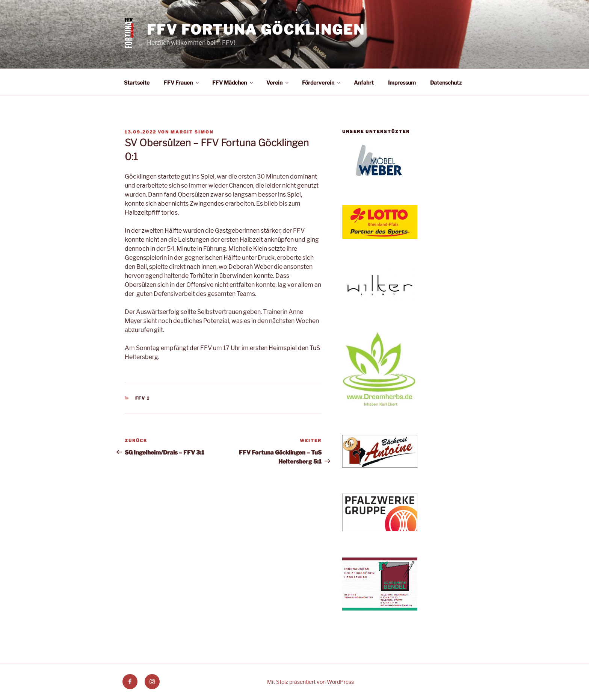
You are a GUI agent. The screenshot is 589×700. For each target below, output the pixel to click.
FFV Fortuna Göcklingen (256, 30)
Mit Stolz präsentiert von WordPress (310, 682)
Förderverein (322, 83)
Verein (278, 83)
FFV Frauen (182, 83)
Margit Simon (192, 132)
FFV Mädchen (233, 83)
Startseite (137, 83)
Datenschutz (446, 83)
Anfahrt (364, 83)
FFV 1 (143, 398)
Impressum (402, 83)
